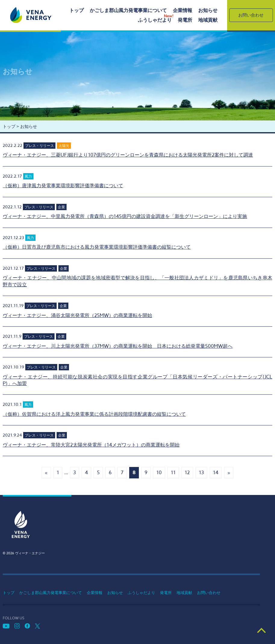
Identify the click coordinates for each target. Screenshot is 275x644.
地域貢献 (208, 20)
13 (201, 473)
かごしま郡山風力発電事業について (128, 11)
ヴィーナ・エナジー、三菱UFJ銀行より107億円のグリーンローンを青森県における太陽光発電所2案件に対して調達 (128, 155)
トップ (77, 11)
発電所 (185, 20)
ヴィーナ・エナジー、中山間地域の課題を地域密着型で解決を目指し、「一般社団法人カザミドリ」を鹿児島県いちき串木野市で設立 (137, 281)
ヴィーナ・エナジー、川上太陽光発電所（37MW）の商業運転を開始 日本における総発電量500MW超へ (118, 346)
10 (159, 473)
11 (173, 473)
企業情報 (183, 11)
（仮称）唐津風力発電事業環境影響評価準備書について (63, 186)
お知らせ (208, 11)
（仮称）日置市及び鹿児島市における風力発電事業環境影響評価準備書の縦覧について (97, 247)
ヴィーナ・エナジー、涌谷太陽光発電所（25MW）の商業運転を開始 (77, 316)
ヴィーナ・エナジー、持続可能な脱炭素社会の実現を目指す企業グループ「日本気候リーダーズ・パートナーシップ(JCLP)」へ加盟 (137, 380)
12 (187, 473)
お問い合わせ (251, 15)
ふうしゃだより (155, 20)
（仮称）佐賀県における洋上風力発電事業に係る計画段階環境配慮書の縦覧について (94, 414)
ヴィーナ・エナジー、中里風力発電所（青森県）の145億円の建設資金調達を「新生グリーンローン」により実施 (125, 216)
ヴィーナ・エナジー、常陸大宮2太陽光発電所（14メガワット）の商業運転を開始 (91, 445)
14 (216, 473)
